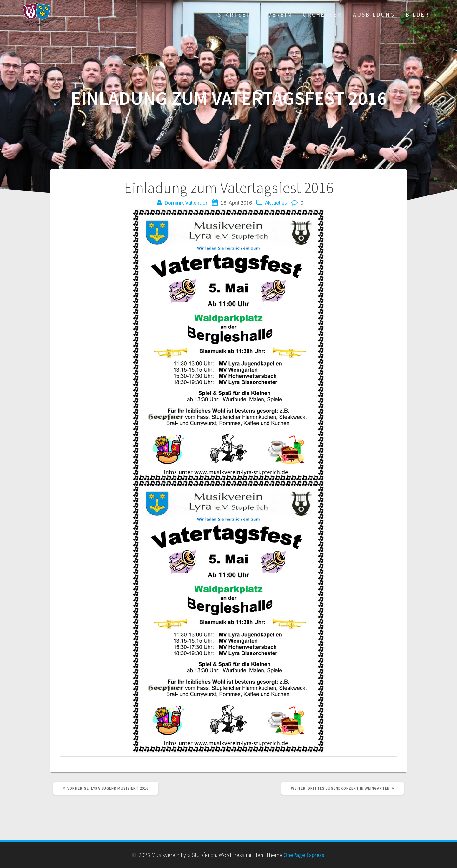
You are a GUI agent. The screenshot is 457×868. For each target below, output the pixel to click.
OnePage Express (304, 855)
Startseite (238, 14)
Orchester (322, 14)
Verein (280, 14)
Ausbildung (374, 14)
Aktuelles (276, 203)
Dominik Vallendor (186, 203)
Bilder (417, 14)
